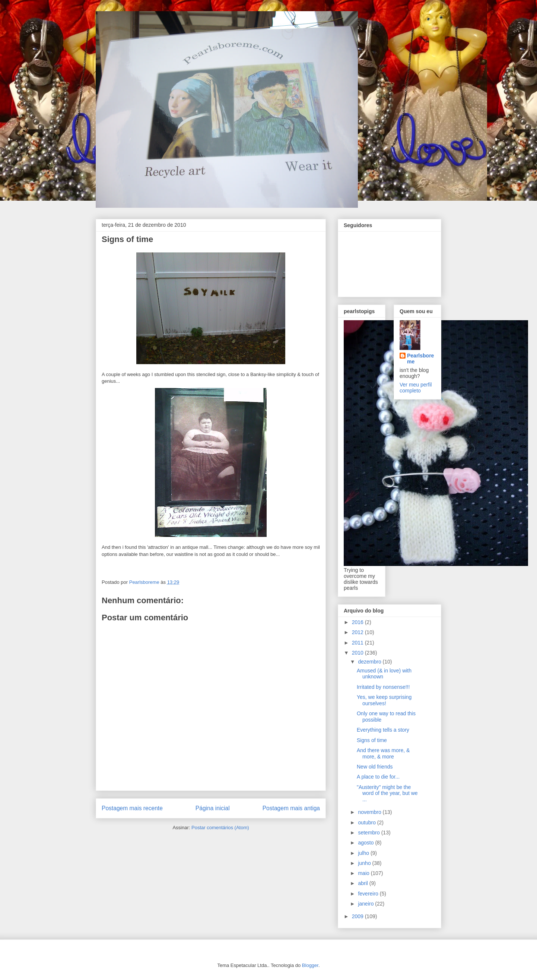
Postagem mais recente (132, 808)
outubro (367, 822)
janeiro (366, 904)
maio (364, 873)
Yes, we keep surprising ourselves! (384, 700)
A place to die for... (378, 777)
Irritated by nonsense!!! (383, 687)
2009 (358, 916)
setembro (369, 833)
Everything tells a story (383, 730)
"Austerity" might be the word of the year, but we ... (387, 793)
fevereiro (369, 894)
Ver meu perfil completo (416, 388)
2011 (358, 643)
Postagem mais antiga (291, 808)
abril (363, 883)
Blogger (310, 965)
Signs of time (372, 740)
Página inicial (213, 808)
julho (364, 853)
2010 (358, 653)
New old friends (375, 767)
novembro (370, 812)
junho (365, 863)
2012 (358, 632)
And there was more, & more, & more (383, 753)
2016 (358, 622)
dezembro (370, 662)
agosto (366, 843)
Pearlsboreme (420, 359)
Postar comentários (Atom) (220, 828)
